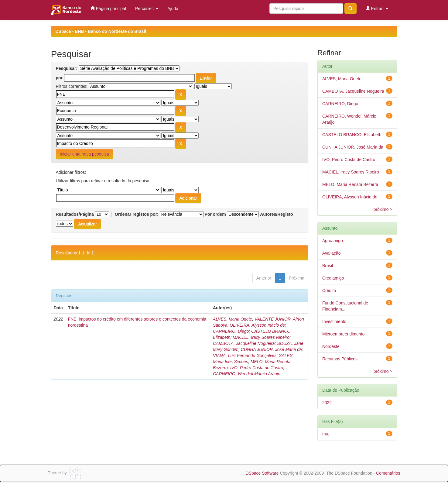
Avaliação (331, 253)
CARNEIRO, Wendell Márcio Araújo (247, 374)
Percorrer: (147, 9)
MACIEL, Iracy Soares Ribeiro (261, 337)
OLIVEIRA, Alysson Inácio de (257, 325)
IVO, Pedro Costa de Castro (257, 368)
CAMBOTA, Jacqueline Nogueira (244, 343)
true (326, 434)
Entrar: (377, 8)
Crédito (329, 290)
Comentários (388, 473)
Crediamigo (333, 278)
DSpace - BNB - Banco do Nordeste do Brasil (101, 31)
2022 (327, 403)
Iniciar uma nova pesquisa (85, 154)
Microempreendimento (343, 334)
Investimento (334, 321)
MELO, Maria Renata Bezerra (350, 184)
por (59, 78)
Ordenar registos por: (137, 214)
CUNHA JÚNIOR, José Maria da (271, 349)
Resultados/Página (75, 214)
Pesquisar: (67, 68)
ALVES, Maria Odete (233, 319)
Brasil (328, 266)
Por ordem (215, 214)
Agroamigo (333, 241)
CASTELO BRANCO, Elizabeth (352, 135)
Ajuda (173, 9)
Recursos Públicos (340, 359)
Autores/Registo (276, 214)
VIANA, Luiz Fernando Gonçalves (245, 356)
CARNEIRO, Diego (231, 331)
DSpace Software (262, 473)
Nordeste (331, 346)
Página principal (108, 8)
